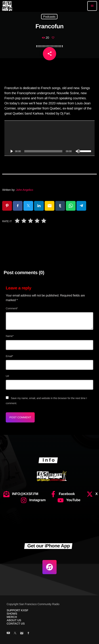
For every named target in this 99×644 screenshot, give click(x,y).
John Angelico (24, 190)
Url (7, 376)
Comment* (12, 308)
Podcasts (49, 17)
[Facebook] (28, 633)
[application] (49, 138)
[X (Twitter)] (15, 633)
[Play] (11, 151)
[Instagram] (22, 633)
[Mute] (78, 151)
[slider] (43, 151)
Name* (10, 336)
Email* (9, 356)
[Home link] (7, 6)
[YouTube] (8, 633)
